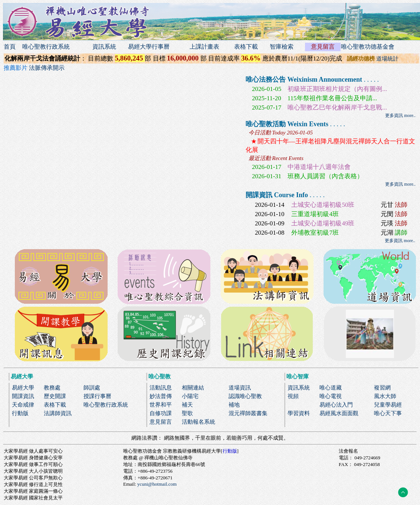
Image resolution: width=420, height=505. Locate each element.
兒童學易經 (388, 405)
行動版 (20, 413)
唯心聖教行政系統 (46, 47)
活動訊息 (161, 388)
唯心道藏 (331, 388)
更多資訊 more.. (400, 115)
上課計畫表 (204, 47)
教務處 (52, 388)
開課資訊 (23, 396)
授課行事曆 (97, 396)
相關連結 (193, 388)
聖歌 (187, 413)
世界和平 (161, 405)
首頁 (10, 47)
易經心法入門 (336, 405)
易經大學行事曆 (149, 47)
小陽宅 (190, 396)
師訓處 (92, 388)
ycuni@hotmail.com (157, 484)
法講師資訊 (58, 413)
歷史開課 (55, 396)
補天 (187, 405)
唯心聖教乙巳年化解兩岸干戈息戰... (337, 107)
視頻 (293, 396)
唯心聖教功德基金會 (368, 47)
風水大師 (385, 396)
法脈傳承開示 (47, 68)
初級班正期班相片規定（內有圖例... (337, 89)
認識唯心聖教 (245, 396)
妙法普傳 (161, 396)
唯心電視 (331, 396)
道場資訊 (240, 388)
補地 (234, 405)
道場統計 (387, 59)
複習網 (382, 388)
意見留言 (323, 47)
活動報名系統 (198, 422)
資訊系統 (104, 47)
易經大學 (23, 388)
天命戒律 (23, 405)
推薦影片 (16, 68)
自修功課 (161, 413)
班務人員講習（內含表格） (325, 176)
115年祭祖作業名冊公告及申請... (332, 98)
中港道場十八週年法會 (319, 167)
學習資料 (299, 413)
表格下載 (246, 47)
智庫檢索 (282, 47)
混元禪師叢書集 (248, 413)
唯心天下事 (388, 413)
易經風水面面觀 (339, 413)
